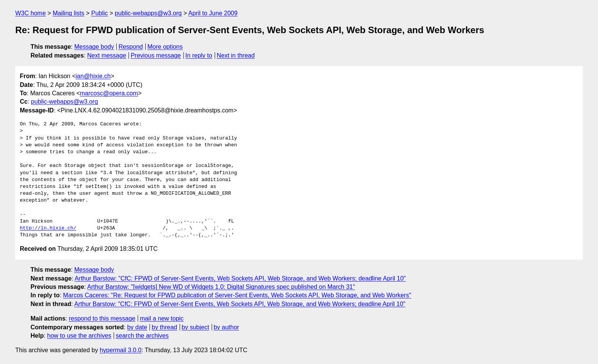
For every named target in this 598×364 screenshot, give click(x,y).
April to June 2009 (213, 13)
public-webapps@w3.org (148, 13)
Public (100, 13)
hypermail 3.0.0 (120, 350)
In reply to (199, 55)
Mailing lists (68, 13)
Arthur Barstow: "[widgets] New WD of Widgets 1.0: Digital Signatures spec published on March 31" (221, 287)
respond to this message (102, 318)
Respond (131, 47)
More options (165, 47)
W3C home (31, 13)
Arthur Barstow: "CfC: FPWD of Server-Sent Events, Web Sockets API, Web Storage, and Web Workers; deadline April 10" (240, 278)
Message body (94, 47)
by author (226, 327)
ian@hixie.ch (93, 76)
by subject (195, 327)
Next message (107, 55)
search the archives (142, 336)
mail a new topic (162, 318)
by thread (165, 327)
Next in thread (236, 55)
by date (137, 327)
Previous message (156, 55)
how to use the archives (79, 336)
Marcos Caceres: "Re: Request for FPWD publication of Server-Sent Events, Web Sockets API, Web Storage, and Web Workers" (237, 295)
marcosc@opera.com (109, 93)
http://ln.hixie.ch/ (48, 228)
